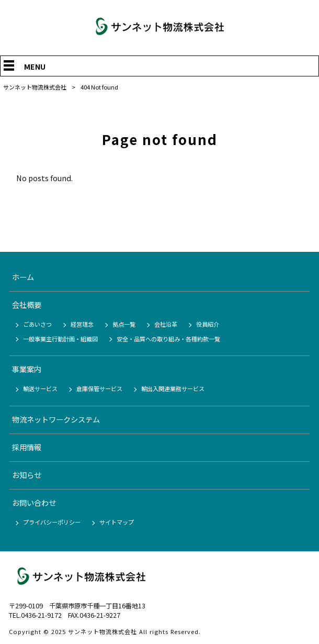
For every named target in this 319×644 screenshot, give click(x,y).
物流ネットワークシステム (56, 419)
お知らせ (27, 475)
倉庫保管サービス (99, 388)
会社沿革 (166, 324)
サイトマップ (117, 522)
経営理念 (82, 324)
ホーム (23, 277)
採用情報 (27, 447)
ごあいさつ (37, 324)
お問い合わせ (34, 502)
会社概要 (27, 304)
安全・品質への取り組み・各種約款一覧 (168, 339)
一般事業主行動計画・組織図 (60, 339)
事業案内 (27, 369)
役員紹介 (208, 324)
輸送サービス (40, 388)
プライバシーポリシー (52, 522)
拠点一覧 (124, 324)
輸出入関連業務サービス (173, 388)
